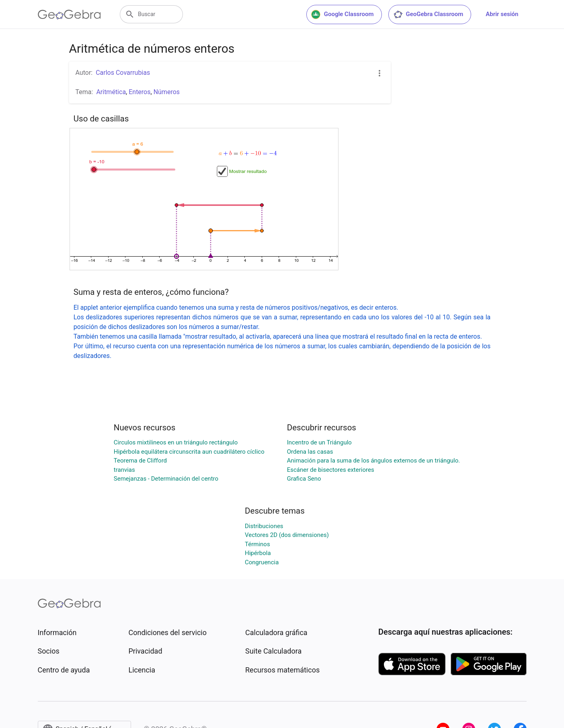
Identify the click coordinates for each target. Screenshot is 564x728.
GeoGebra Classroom (428, 14)
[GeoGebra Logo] (69, 14)
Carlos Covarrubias (123, 73)
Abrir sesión (502, 14)
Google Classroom (343, 14)
